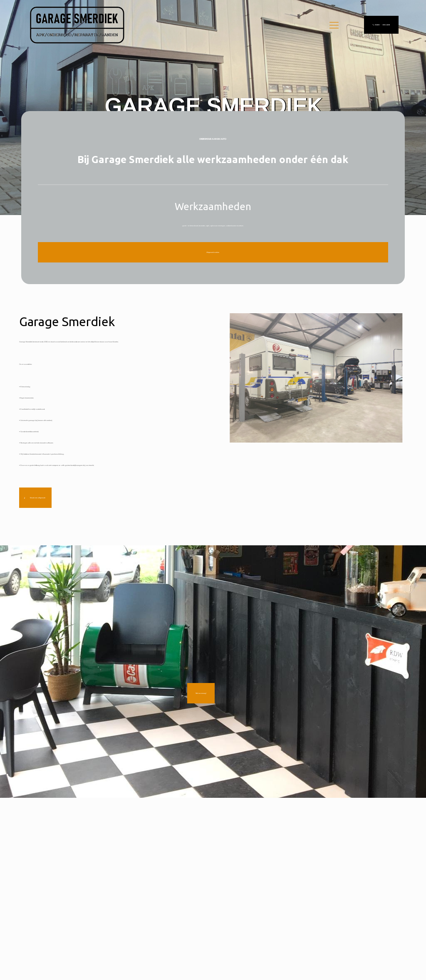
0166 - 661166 (381, 25)
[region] (213, 108)
